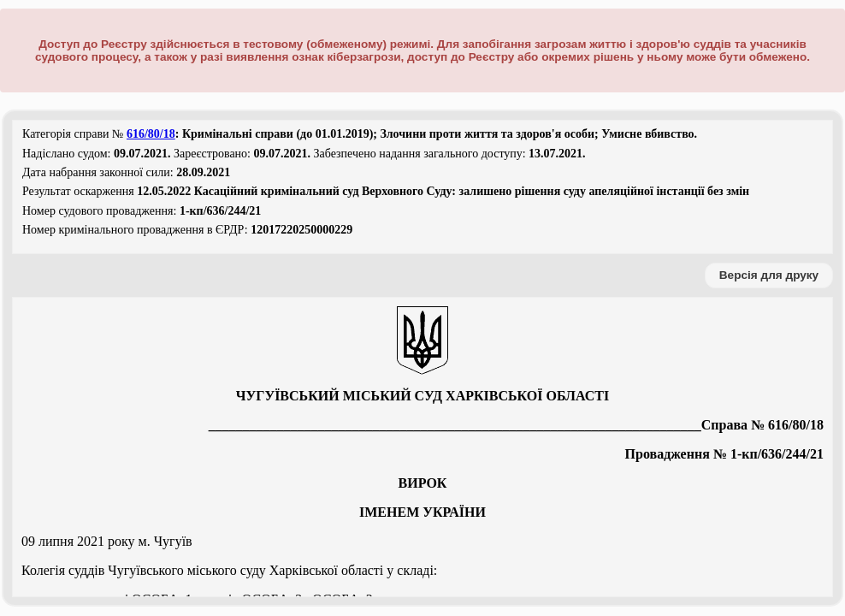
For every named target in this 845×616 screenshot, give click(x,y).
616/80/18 (151, 134)
